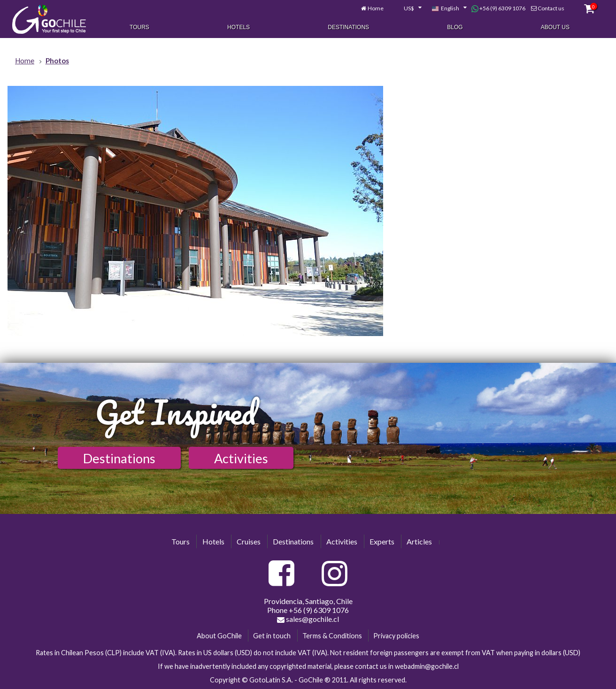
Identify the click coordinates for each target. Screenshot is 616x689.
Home (376, 8)
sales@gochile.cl (308, 619)
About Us (555, 27)
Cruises (249, 541)
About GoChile (219, 636)
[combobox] (408, 8)
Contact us (551, 8)
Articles (419, 541)
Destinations (348, 27)
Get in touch (272, 636)
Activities (241, 458)
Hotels (239, 27)
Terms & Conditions (332, 636)
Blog (455, 27)
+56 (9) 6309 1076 (498, 8)
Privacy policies (396, 636)
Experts (382, 541)
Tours (139, 27)
